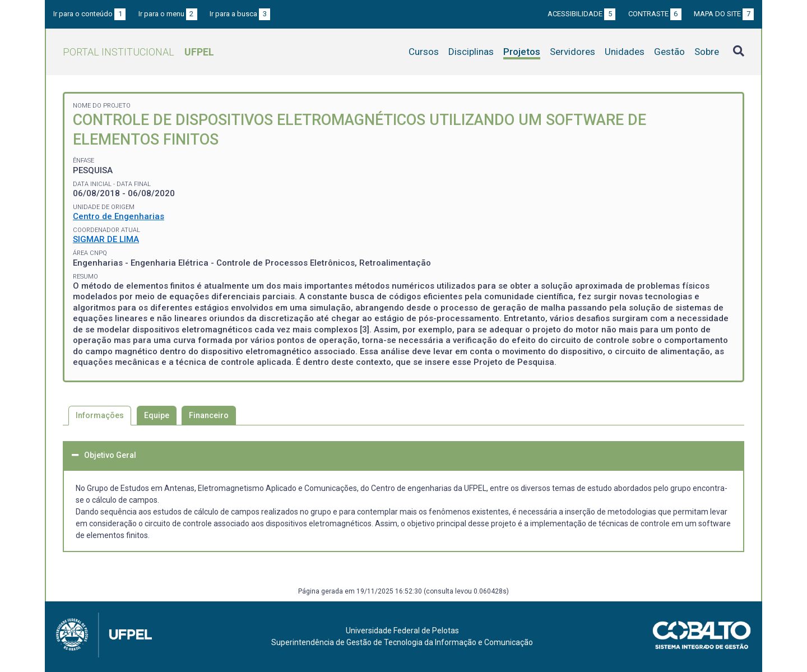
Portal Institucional (138, 52)
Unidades (625, 52)
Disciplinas (471, 52)
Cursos (424, 52)
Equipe (157, 415)
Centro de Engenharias (119, 216)
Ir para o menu (168, 14)
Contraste (655, 14)
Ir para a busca (240, 14)
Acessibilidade (581, 14)
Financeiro (209, 415)
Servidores (572, 52)
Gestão (669, 52)
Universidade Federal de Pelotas (402, 631)
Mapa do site (724, 14)
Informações (100, 415)
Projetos (522, 52)
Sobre (707, 52)
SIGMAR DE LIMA (106, 239)
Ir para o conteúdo (89, 14)
